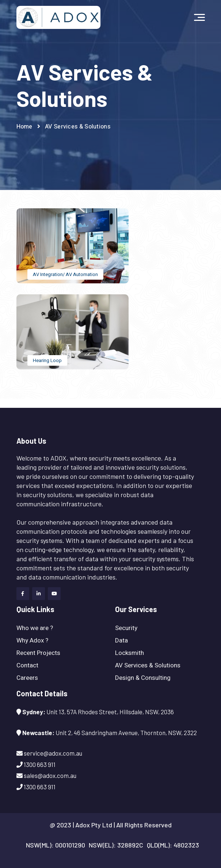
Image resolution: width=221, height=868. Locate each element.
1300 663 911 (16, 403)
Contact (27, 665)
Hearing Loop (47, 360)
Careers (27, 678)
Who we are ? (35, 628)
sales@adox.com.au (50, 775)
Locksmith (129, 653)
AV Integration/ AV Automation (65, 274)
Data (121, 640)
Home (24, 127)
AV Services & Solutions (148, 665)
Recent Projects (38, 653)
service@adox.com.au (57, 403)
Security (126, 628)
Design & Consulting (143, 678)
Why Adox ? (32, 640)
